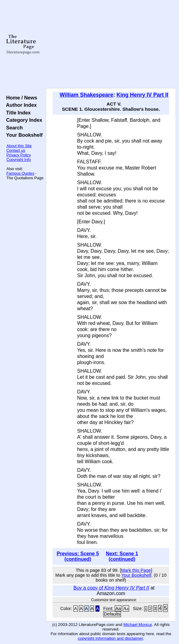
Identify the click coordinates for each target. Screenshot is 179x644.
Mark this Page (136, 570)
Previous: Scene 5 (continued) (78, 556)
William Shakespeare (86, 95)
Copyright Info (19, 160)
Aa (118, 609)
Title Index (17, 113)
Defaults (112, 614)
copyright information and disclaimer (110, 638)
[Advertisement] (111, 44)
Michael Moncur (138, 625)
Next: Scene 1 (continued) (122, 556)
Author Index (20, 105)
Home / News (20, 98)
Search (13, 128)
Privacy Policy (19, 155)
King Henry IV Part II (142, 95)
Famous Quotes (20, 173)
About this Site (19, 146)
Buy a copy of (111, 588)
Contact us (16, 150)
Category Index (23, 120)
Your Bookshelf (23, 135)
